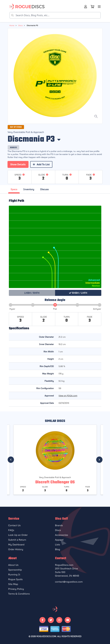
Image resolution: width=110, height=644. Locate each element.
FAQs (11, 530)
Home (12, 25)
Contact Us (14, 525)
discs (20, 25)
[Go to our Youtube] (68, 620)
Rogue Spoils (15, 579)
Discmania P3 (32, 25)
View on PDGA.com (68, 396)
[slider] (55, 305)
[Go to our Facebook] (42, 620)
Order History (16, 549)
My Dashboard (16, 544)
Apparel (59, 540)
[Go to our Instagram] (59, 620)
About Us (13, 565)
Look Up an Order (18, 535)
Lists (58, 544)
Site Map (13, 584)
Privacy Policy (16, 589)
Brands (59, 525)
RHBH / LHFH (78, 293)
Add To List (41, 164)
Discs (58, 530)
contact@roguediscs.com (69, 582)
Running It (14, 574)
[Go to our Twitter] (51, 620)
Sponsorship (15, 570)
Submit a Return (17, 540)
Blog (58, 549)
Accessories (62, 535)
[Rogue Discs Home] (28, 7)
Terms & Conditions (19, 594)
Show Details (18, 164)
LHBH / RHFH (32, 293)
